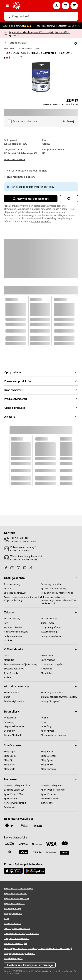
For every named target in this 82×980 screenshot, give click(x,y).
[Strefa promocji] (11, 693)
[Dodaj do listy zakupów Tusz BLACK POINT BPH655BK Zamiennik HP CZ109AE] (75, 43)
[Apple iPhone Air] (49, 794)
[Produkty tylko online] (14, 701)
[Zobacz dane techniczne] (15, 159)
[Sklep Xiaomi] (47, 752)
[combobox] (44, 16)
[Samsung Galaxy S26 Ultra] (17, 785)
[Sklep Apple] (10, 752)
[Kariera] (8, 677)
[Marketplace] (47, 673)
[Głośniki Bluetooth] (13, 735)
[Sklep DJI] (8, 760)
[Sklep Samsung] (48, 769)
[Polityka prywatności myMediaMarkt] (20, 953)
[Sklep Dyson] (47, 760)
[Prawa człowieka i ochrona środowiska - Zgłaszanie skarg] (22, 599)
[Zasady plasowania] (12, 924)
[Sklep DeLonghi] (48, 756)
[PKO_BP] (10, 852)
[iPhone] (44, 718)
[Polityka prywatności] (13, 914)
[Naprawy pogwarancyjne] (16, 632)
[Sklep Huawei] (48, 765)
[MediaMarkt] (29, 6)
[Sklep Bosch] (10, 756)
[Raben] (37, 826)
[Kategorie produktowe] (52, 636)
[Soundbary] (9, 731)
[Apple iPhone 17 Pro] (14, 794)
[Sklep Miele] (10, 769)
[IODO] (6, 919)
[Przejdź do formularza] (21, 551)
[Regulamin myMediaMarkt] (15, 894)
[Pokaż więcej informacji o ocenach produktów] (21, 57)
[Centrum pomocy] (12, 584)
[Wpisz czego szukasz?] (8, 16)
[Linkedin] (26, 568)
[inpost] (23, 825)
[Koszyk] (74, 6)
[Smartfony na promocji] (52, 693)
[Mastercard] (65, 844)
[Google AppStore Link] (35, 871)
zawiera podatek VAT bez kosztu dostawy (60, 104)
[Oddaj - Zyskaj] (48, 623)
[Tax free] (8, 640)
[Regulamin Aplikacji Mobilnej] (16, 899)
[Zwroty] (7, 588)
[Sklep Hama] (10, 765)
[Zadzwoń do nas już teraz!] (23, 541)
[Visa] (51, 844)
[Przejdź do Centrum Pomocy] (24, 560)
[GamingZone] (47, 803)
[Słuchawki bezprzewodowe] (54, 735)
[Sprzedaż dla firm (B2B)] (15, 593)
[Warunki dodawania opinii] (15, 943)
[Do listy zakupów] (65, 6)
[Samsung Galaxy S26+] (52, 785)
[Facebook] (7, 568)
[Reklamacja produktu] (51, 584)
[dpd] (10, 825)
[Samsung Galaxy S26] (14, 790)
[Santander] (65, 853)
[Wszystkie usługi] (49, 632)
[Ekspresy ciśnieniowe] (14, 726)
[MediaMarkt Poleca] (50, 799)
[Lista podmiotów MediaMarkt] (17, 938)
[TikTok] (32, 568)
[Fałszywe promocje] (12, 909)
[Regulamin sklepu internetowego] (57, 593)
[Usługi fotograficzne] (51, 627)
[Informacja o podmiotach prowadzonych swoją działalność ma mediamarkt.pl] (60, 600)
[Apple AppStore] (13, 871)
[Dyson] (44, 722)
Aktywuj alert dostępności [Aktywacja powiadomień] (31, 199)
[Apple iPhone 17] (12, 799)
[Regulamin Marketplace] (14, 904)
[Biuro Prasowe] (48, 660)
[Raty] (6, 623)
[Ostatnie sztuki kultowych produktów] (59, 697)
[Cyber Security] (11, 673)
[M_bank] (23, 852)
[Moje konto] (57, 6)
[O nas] (7, 656)
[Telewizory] (9, 722)
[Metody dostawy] (12, 619)
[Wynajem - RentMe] (13, 627)
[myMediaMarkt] (48, 656)
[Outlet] (7, 697)
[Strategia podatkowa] (14, 669)
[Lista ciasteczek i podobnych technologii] (21, 933)
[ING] (37, 852)
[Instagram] (20, 568)
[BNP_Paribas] (37, 844)
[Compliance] (47, 669)
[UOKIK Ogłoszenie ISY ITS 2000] (17, 929)
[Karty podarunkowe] (14, 636)
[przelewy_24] (10, 844)
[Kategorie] (7, 6)
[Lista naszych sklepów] (52, 664)
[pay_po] (23, 844)
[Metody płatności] (49, 619)
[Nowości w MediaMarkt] (15, 803)
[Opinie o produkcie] (6, 57)
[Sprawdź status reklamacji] (54, 588)
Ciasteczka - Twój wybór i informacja (30, 965)
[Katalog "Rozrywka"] (51, 701)
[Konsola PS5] (10, 718)
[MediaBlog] (9, 660)
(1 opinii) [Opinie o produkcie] (14, 57)
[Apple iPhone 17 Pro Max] (53, 790)
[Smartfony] (46, 726)
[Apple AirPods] (48, 731)
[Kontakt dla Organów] (13, 958)
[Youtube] (13, 568)
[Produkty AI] (10, 807)
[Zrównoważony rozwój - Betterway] (21, 664)
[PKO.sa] (51, 852)
